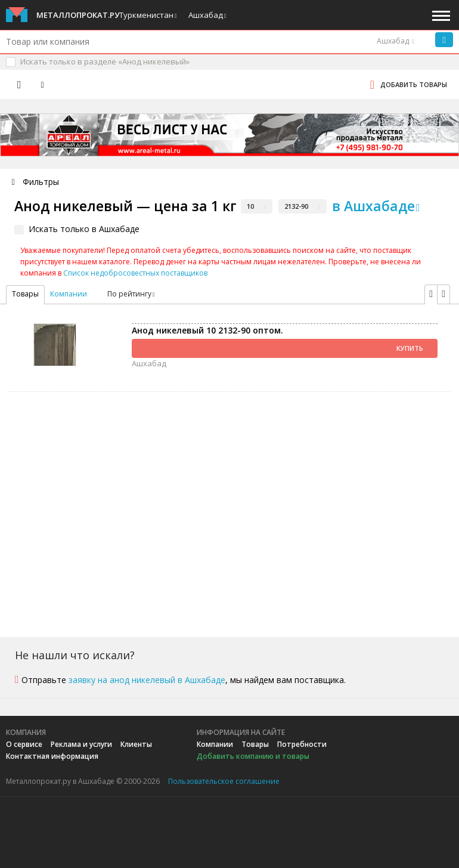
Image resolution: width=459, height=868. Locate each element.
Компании (69, 294)
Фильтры (41, 182)
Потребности (302, 744)
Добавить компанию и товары (253, 756)
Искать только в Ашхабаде (84, 229)
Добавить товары (414, 84)
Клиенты (136, 744)
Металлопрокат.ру (78, 15)
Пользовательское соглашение (224, 781)
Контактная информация (52, 756)
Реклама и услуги (81, 744)
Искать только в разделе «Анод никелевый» (105, 61)
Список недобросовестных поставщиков (135, 273)
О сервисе (24, 744)
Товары (255, 744)
